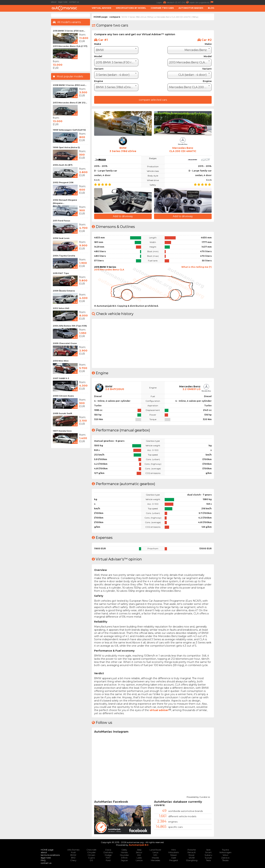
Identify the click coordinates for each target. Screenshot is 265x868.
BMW (73, 855)
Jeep (139, 850)
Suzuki (208, 857)
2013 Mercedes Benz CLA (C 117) (70, 46)
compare (115, 17)
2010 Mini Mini (61, 361)
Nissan (174, 855)
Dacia (108, 850)
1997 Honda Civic (62, 431)
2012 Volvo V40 (61, 308)
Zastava (225, 857)
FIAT (108, 857)
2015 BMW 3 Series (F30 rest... (69, 31)
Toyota (225, 850)
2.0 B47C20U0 (115, 389)
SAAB (192, 857)
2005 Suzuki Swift (62, 413)
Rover (192, 855)
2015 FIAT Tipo (61, 273)
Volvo (225, 855)
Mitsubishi (174, 852)
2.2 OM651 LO (191, 389)
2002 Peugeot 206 (63, 182)
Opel (174, 857)
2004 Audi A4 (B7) (63, 165)
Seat (208, 850)
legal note (63, 2)
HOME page (101, 17)
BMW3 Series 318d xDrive (123, 150)
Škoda (225, 860)
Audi (73, 852)
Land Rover (155, 850)
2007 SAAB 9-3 (61, 378)
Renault (192, 852)
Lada (139, 857)
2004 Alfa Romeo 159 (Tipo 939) (70, 326)
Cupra (91, 857)
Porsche (192, 850)
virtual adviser (159, 710)
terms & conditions (50, 855)
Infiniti (124, 857)
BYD (73, 857)
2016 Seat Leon (61, 238)
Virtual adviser (101, 8)
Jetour (139, 852)
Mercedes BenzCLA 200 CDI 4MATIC (183, 150)
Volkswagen (225, 852)
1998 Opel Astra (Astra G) (66, 147)
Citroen (91, 855)
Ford (108, 860)
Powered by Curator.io (198, 796)
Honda (124, 852)
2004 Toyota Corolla (64, 256)
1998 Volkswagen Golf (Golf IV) (69, 130)
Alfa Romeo (73, 850)
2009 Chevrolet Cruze (65, 343)
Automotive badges (191, 8)
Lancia (139, 860)
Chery (73, 860)
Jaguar (124, 860)
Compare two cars (162, 8)
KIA (139, 855)
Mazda (155, 857)
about (54, 2)
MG (155, 855)
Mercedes (155, 860)
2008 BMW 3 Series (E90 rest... (70, 85)
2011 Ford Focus (62, 221)
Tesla (208, 860)
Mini (174, 850)
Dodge (108, 855)
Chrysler (91, 852)
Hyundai (124, 855)
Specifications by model (131, 8)
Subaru (208, 855)
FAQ (43, 860)
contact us (74, 2)
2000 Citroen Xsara (63, 396)
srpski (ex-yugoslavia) (202, 2)
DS (91, 860)
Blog (211, 8)
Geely (124, 850)
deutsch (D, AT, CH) (178, 2)
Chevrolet (91, 850)
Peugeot (174, 860)
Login (162, 2)
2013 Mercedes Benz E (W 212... (70, 103)
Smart (208, 852)
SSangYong (192, 860)
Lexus (155, 852)
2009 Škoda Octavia (64, 291)
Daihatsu (108, 852)
